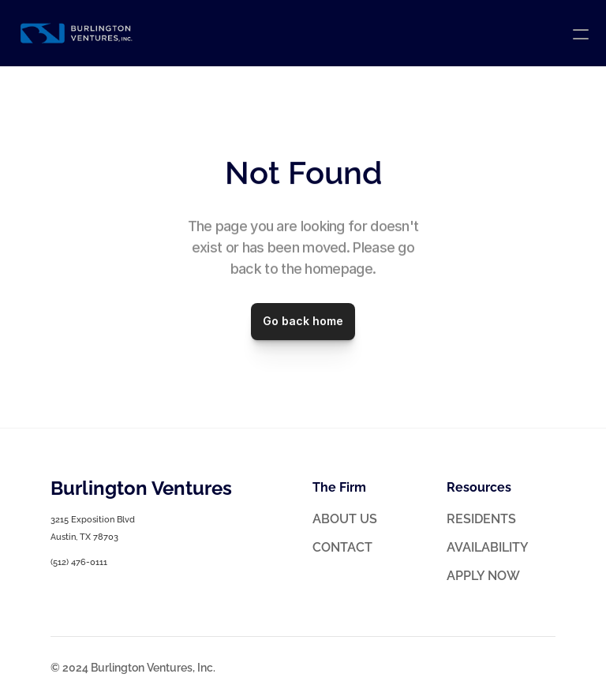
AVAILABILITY (488, 547)
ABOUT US (345, 519)
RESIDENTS (481, 519)
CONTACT (342, 547)
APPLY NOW (483, 576)
